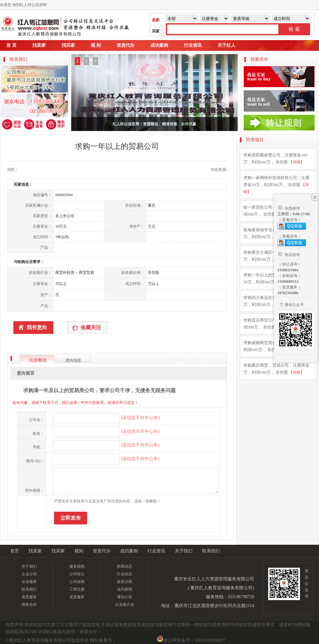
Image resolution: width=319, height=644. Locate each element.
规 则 (96, 45)
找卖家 (39, 45)
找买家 (68, 45)
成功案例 (159, 45)
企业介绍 (29, 574)
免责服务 (29, 597)
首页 (15, 551)
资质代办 (126, 45)
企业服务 (29, 582)
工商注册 (77, 589)
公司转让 (77, 574)
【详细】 (296, 162)
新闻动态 (125, 566)
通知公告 (125, 597)
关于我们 (184, 551)
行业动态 (125, 574)
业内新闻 (125, 589)
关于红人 (227, 45)
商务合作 (29, 605)
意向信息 (73, 360)
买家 (156, 31)
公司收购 (77, 582)
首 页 (11, 45)
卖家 (156, 20)
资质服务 (77, 597)
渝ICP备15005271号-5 (135, 641)
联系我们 (211, 551)
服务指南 (77, 566)
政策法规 (125, 582)
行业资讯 (193, 45)
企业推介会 (125, 605)
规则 (79, 551)
